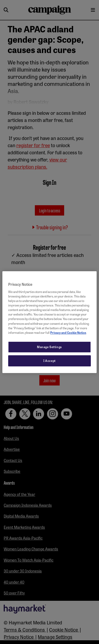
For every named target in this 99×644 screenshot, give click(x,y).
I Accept (49, 361)
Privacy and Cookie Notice (68, 332)
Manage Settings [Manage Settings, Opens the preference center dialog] (49, 347)
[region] (49, 322)
